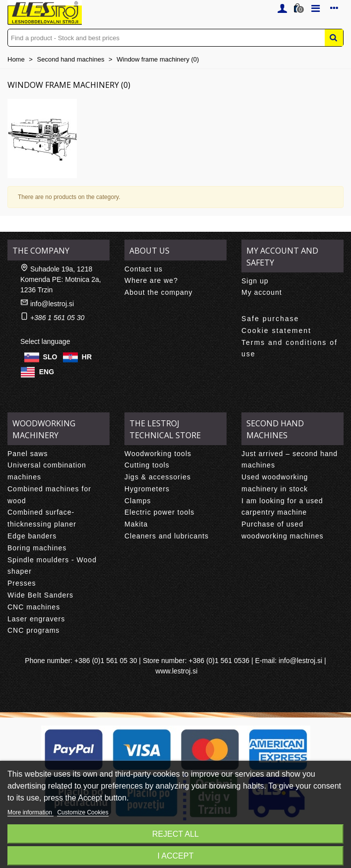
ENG (47, 371)
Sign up (255, 281)
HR (87, 356)
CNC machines (34, 607)
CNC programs (33, 630)
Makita (136, 524)
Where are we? (151, 280)
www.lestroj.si (177, 671)
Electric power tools (159, 512)
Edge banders (32, 536)
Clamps (138, 501)
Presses (22, 583)
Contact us (144, 269)
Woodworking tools (158, 454)
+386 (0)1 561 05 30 (106, 661)
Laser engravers (36, 619)
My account (262, 292)
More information (30, 812)
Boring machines (37, 548)
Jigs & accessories (158, 477)
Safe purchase (270, 319)
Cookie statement (276, 331)
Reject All (175, 834)
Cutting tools (147, 465)
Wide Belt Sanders (40, 595)
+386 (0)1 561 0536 (219, 661)
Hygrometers (147, 489)
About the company (159, 292)
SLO (50, 356)
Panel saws (28, 454)
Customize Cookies (83, 812)
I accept (176, 856)
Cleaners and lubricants (167, 536)
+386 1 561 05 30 (57, 318)
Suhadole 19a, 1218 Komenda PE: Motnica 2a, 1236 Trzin (61, 279)
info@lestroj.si (52, 304)
